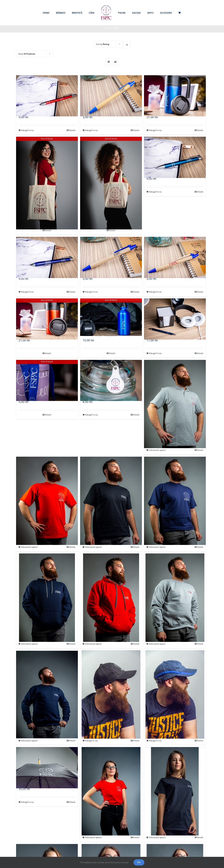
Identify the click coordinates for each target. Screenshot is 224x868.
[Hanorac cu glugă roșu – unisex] (111, 587)
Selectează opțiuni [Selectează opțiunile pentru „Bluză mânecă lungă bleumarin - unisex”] (29, 741)
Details (72, 130)
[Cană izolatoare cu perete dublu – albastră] (175, 91)
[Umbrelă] (47, 762)
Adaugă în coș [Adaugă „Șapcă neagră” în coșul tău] (91, 741)
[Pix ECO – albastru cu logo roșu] (175, 252)
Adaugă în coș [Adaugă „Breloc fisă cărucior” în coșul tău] (91, 415)
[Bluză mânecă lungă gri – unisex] (175, 587)
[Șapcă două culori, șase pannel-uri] (175, 683)
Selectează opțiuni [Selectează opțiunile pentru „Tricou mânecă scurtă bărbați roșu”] (29, 547)
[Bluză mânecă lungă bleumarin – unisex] (47, 683)
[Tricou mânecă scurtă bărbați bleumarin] (175, 490)
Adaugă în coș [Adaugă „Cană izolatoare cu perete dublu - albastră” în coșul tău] (155, 130)
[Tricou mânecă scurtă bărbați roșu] (47, 490)
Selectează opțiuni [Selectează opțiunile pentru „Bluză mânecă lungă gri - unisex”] (157, 644)
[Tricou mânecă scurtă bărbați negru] (111, 490)
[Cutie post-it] (175, 314)
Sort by (103, 44)
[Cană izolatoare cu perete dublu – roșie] (47, 314)
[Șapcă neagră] (111, 683)
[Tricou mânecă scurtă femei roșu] (111, 780)
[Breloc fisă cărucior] (111, 375)
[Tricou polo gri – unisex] (175, 393)
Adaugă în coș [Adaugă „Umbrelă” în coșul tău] (27, 802)
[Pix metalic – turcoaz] (175, 152)
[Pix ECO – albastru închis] (111, 252)
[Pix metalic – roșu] (47, 91)
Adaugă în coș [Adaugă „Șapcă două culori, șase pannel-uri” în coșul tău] (155, 741)
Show (27, 54)
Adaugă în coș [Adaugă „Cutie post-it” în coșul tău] (155, 353)
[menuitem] (46, 13)
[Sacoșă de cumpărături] (47, 171)
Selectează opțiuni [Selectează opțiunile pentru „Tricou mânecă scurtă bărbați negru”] (93, 547)
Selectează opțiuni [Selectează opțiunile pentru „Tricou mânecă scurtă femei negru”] (157, 837)
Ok (139, 862)
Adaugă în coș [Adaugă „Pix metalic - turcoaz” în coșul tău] (155, 192)
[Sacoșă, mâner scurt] (111, 171)
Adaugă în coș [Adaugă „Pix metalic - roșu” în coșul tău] (27, 130)
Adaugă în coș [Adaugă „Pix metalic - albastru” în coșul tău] (27, 292)
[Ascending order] (127, 45)
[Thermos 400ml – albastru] (111, 314)
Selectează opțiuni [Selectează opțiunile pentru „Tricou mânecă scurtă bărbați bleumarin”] (157, 547)
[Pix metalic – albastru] (47, 252)
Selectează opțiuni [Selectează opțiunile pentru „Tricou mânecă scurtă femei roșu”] (93, 837)
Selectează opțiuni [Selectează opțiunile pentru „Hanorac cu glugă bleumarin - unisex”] (29, 644)
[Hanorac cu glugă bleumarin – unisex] (47, 587)
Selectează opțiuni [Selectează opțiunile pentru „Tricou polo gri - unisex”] (157, 450)
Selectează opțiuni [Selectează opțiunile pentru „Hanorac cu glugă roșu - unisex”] (93, 644)
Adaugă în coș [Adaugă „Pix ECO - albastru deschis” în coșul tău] (91, 130)
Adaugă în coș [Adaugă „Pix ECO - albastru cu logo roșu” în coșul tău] (155, 292)
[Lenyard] (47, 375)
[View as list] (115, 62)
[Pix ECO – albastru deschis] (111, 91)
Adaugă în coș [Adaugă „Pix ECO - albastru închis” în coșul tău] (91, 292)
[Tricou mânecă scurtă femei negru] (175, 780)
